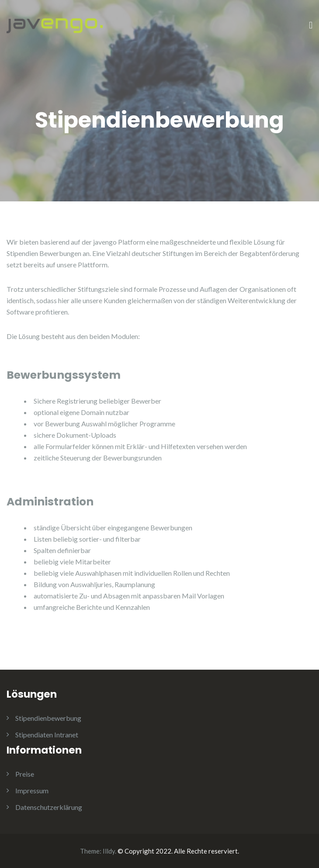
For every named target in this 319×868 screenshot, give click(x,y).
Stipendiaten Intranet (47, 735)
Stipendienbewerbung (48, 718)
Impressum (32, 790)
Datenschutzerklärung (49, 807)
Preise (25, 774)
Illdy (109, 851)
